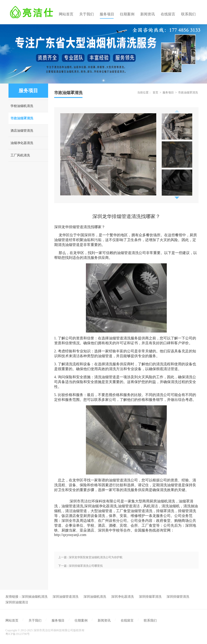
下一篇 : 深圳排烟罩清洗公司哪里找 (81, 566)
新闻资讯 (104, 620)
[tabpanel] (103, 54)
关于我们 (35, 620)
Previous (177, 110)
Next (159, 154)
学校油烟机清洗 (22, 106)
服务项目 (168, 93)
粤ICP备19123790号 (18, 634)
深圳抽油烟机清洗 (35, 597)
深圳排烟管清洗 (178, 597)
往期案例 (81, 620)
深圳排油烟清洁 (17, 602)
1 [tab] (103, 80)
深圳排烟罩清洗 (150, 597)
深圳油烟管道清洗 (65, 597)
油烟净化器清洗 (22, 143)
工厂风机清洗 (20, 155)
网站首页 (12, 620)
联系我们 (150, 620)
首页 (155, 93)
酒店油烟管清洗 (22, 131)
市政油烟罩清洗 (22, 118)
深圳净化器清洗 (123, 597)
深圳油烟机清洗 (95, 597)
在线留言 (127, 620)
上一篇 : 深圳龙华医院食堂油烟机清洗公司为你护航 (90, 557)
